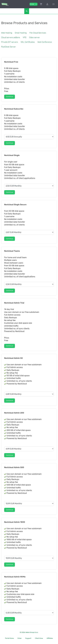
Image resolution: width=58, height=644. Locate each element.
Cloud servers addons (11, 37)
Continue (10, 97)
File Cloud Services (38, 33)
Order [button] (34, 4)
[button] (41, 4)
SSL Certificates (28, 42)
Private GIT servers (10, 42)
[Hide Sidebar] (53, 4)
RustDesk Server (8, 47)
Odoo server (34, 37)
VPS (25, 37)
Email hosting (21, 33)
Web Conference (45, 42)
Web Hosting (7, 33)
